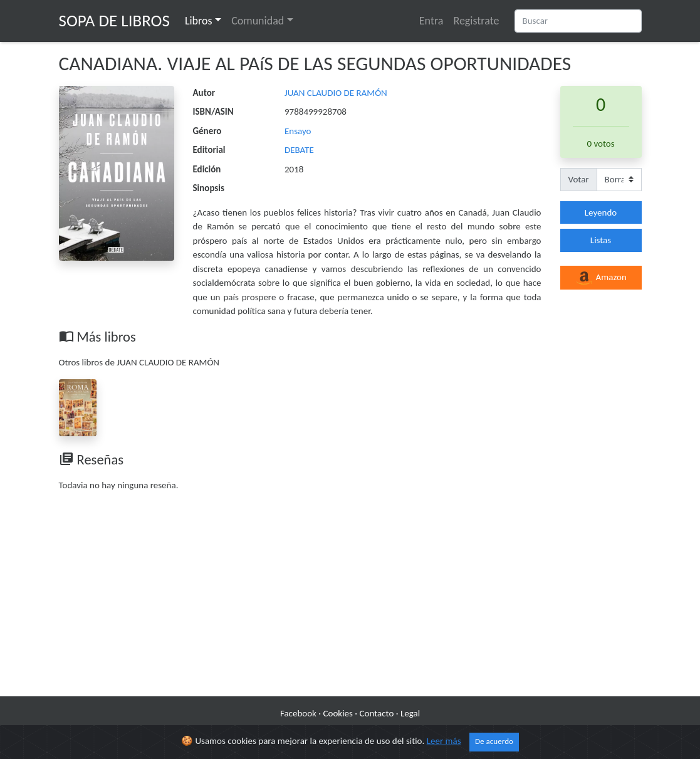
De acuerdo (494, 741)
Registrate (476, 21)
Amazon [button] (601, 278)
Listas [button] (601, 240)
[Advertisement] (350, 596)
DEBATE (299, 150)
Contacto (377, 713)
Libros (199, 21)
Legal (410, 713)
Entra (431, 21)
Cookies (338, 713)
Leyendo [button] (601, 212)
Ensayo (298, 131)
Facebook (298, 713)
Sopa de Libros (114, 20)
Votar (579, 179)
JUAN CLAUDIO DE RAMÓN (336, 93)
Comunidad (258, 21)
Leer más (444, 741)
